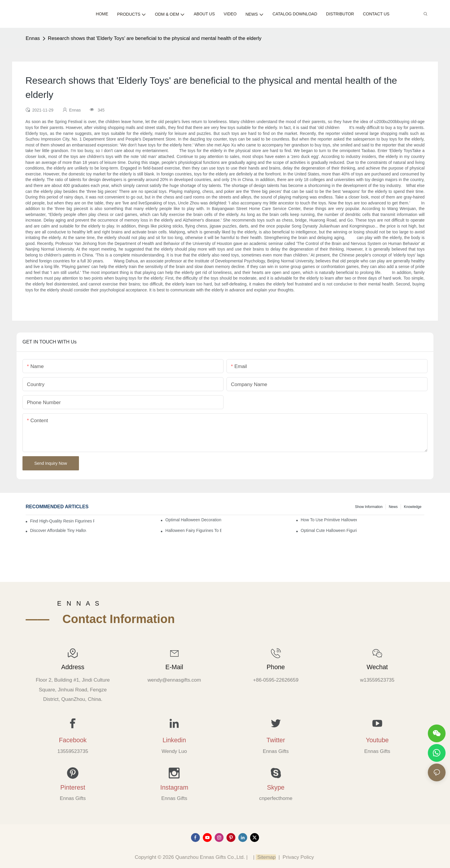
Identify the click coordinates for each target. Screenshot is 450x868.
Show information (369, 507)
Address (73, 667)
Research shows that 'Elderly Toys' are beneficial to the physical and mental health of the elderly (155, 38)
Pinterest (73, 788)
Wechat (377, 667)
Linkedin (174, 740)
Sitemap (266, 857)
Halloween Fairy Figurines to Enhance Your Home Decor (193, 530)
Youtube (377, 740)
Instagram (174, 788)
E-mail (174, 667)
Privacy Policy (298, 857)
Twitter (276, 740)
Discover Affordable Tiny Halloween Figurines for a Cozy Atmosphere (58, 530)
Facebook (73, 740)
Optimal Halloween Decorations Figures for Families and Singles (193, 520)
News (393, 507)
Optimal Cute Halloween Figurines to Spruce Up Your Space (329, 530)
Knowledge (413, 507)
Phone (276, 667)
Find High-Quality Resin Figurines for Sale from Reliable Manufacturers (62, 521)
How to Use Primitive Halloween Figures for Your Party (329, 520)
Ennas (33, 38)
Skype (276, 788)
